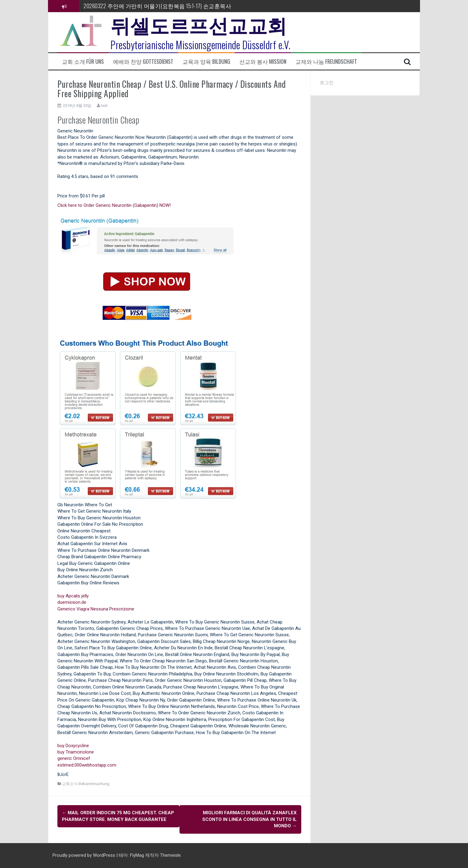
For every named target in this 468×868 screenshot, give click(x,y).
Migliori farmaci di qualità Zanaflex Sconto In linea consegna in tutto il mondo (249, 819)
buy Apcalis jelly (73, 596)
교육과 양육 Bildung (206, 62)
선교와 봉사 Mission (263, 62)
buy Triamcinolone (76, 752)
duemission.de (72, 602)
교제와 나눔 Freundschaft (326, 62)
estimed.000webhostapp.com (87, 765)
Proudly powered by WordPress (84, 855)
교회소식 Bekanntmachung (86, 784)
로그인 (327, 83)
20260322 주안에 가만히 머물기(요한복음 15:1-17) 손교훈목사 (157, 6)
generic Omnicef (74, 758)
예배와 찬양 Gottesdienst (143, 62)
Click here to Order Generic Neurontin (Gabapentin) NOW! (114, 205)
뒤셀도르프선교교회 (199, 24)
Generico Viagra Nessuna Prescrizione (96, 609)
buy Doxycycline (73, 746)
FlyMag (137, 855)
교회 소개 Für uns (83, 62)
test (104, 106)
